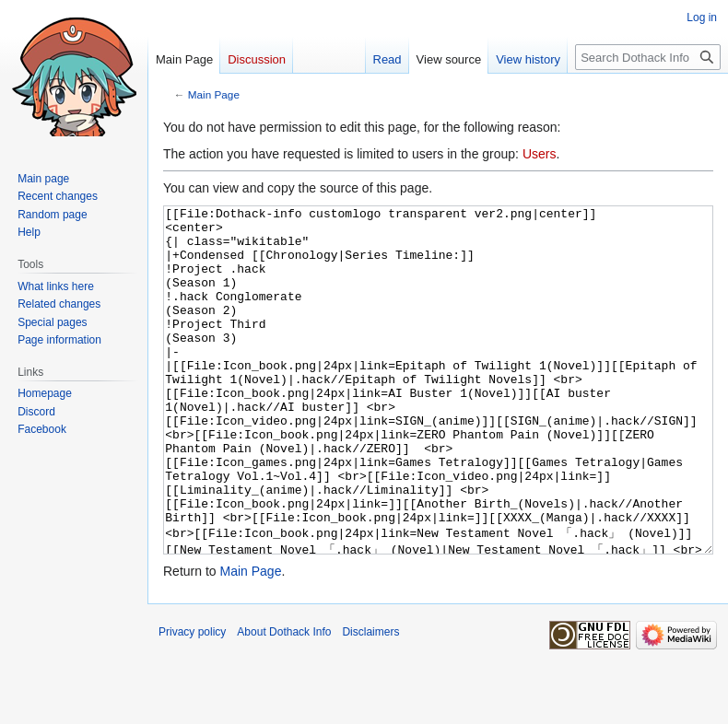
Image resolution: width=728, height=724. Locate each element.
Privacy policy (192, 701)
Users (540, 154)
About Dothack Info (284, 701)
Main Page (214, 94)
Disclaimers (370, 701)
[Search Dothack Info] (648, 57)
